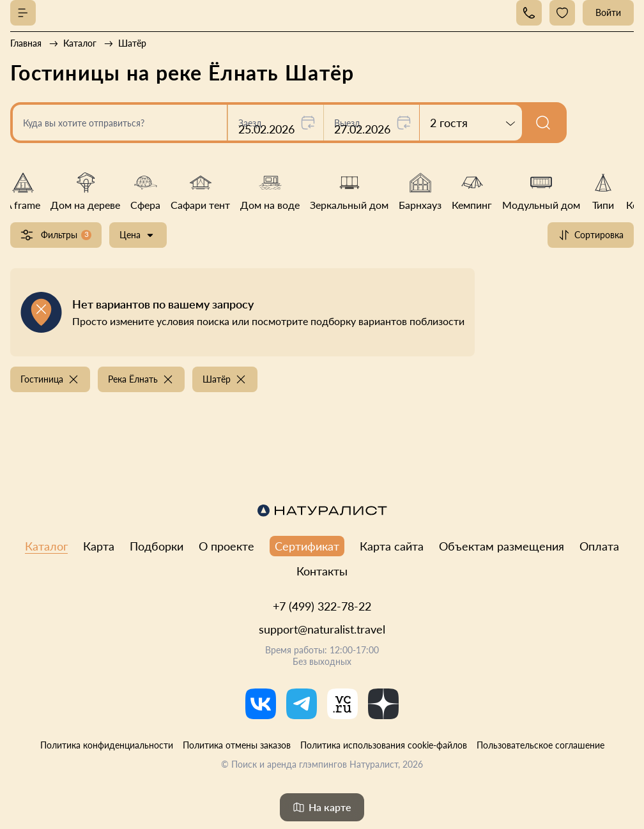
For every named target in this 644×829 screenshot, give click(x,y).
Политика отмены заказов (237, 745)
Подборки (157, 546)
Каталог (46, 546)
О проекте (226, 546)
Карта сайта (392, 546)
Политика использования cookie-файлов (384, 745)
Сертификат (307, 546)
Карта (99, 546)
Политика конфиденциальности (107, 745)
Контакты (322, 571)
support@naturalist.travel (322, 629)
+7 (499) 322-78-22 (322, 606)
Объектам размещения (502, 546)
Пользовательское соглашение (540, 745)
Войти (608, 12)
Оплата (599, 546)
